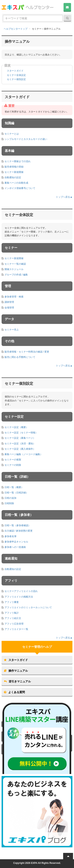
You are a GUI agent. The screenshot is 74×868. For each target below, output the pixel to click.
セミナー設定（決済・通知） (20, 444)
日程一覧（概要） (14, 487)
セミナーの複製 (13, 460)
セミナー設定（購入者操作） (20, 449)
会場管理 (9, 308)
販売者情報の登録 (14, 167)
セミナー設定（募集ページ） (20, 438)
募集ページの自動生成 (16, 183)
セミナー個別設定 (16, 79)
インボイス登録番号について (20, 188)
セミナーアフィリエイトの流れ (21, 591)
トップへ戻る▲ (64, 197)
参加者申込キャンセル (16, 542)
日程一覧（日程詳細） (16, 493)
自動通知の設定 (13, 177)
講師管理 (9, 302)
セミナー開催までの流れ (18, 161)
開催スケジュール (14, 269)
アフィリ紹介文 (13, 618)
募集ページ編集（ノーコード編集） (23, 454)
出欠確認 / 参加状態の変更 (19, 531)
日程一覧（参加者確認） (18, 525)
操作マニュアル (16, 671)
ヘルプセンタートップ (16, 29)
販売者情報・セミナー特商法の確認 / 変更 (27, 352)
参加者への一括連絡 (15, 547)
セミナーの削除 (13, 465)
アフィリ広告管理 (14, 624)
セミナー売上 (12, 330)
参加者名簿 (10, 536)
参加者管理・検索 (14, 297)
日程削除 (9, 503)
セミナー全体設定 (16, 75)
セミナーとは (12, 134)
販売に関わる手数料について (20, 357)
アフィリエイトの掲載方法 (19, 597)
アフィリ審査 (12, 602)
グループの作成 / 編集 (16, 275)
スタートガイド (15, 71)
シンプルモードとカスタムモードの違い (26, 139)
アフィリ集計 (12, 613)
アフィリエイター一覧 (16, 629)
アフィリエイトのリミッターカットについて (28, 607)
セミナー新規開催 (14, 172)
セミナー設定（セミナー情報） (21, 433)
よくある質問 (14, 692)
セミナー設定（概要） (16, 427)
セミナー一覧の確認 (15, 264)
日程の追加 (10, 498)
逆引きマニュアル (17, 681)
